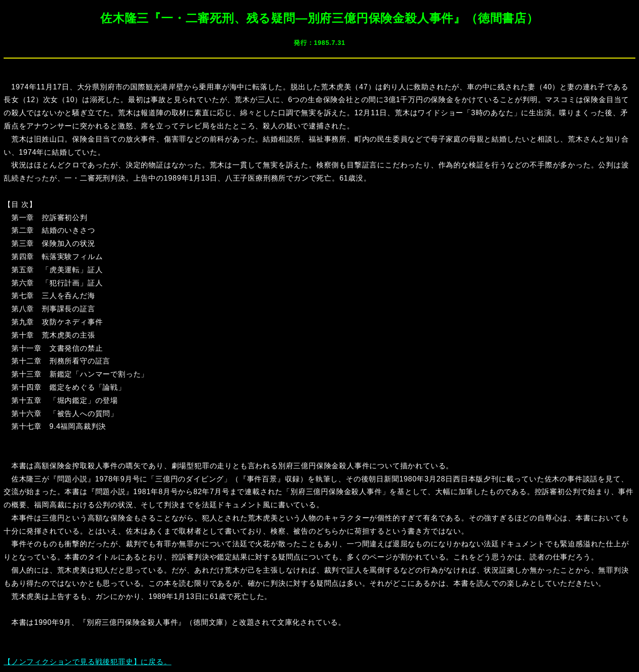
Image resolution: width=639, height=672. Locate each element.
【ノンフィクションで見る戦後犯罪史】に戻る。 (88, 662)
